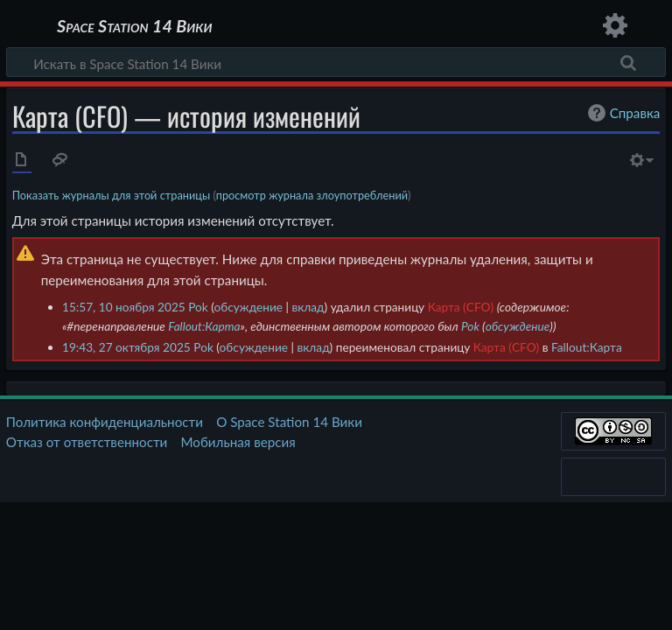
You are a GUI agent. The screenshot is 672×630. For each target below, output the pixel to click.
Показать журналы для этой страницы (112, 195)
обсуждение (248, 307)
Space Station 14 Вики (134, 26)
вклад (308, 307)
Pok (470, 326)
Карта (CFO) (461, 307)
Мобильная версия (238, 442)
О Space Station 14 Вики (289, 422)
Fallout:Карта (204, 326)
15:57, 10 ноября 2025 (124, 307)
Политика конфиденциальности (105, 422)
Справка (622, 113)
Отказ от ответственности (87, 442)
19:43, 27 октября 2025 (126, 347)
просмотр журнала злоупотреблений (312, 195)
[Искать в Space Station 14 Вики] (336, 62)
